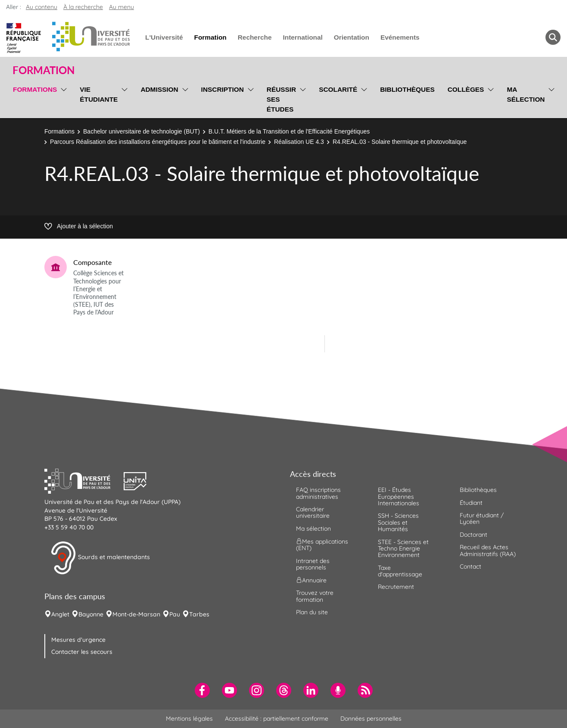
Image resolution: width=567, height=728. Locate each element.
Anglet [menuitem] (60, 614)
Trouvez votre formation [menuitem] (315, 596)
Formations (59, 131)
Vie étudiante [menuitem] (99, 94)
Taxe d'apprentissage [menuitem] (400, 571)
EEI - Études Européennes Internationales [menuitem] (399, 496)
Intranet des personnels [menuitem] (313, 564)
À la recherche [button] (83, 7)
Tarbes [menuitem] (199, 614)
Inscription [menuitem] (223, 89)
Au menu (121, 7)
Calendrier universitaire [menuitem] (313, 512)
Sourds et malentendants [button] (100, 558)
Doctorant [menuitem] (474, 535)
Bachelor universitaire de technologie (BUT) (142, 131)
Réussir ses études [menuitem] (281, 99)
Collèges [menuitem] (466, 89)
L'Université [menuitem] (164, 37)
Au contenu (42, 7)
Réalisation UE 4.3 (299, 142)
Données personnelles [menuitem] (371, 719)
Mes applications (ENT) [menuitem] (322, 545)
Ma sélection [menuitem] (526, 94)
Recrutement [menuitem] (396, 587)
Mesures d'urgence (78, 640)
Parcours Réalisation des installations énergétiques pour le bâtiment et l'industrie (158, 142)
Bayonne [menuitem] (91, 614)
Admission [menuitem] (159, 89)
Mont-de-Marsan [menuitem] (136, 614)
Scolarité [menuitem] (338, 89)
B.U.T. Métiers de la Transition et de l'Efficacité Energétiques (289, 131)
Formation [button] (44, 70)
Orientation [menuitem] (352, 37)
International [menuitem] (302, 37)
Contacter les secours (82, 652)
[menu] (62, 98)
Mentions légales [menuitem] (189, 719)
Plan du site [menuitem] (312, 612)
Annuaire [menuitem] (311, 580)
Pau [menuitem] (175, 614)
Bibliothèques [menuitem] (407, 89)
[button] (84, 480)
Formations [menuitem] (35, 89)
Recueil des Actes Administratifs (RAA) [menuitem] (488, 550)
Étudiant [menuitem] (471, 503)
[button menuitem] (553, 37)
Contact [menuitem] (470, 566)
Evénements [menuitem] (400, 37)
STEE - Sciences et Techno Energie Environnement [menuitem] (403, 549)
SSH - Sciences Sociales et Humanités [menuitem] (398, 522)
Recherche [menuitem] (255, 37)
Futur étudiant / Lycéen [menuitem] (482, 518)
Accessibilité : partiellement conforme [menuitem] (277, 719)
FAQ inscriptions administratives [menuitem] (318, 493)
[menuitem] (202, 690)
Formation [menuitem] (210, 37)
